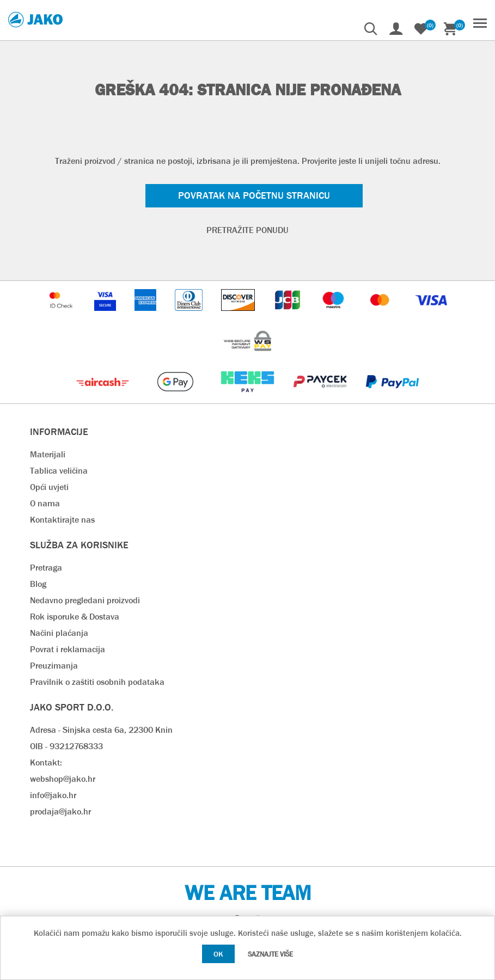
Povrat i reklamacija (68, 649)
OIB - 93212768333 (66, 746)
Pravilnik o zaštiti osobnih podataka (97, 682)
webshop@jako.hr (63, 779)
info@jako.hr (53, 795)
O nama (45, 503)
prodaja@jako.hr (60, 811)
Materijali (48, 454)
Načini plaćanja (59, 633)
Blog (38, 584)
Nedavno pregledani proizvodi (85, 600)
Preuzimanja (54, 666)
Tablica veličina (59, 471)
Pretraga (46, 568)
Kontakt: (46, 762)
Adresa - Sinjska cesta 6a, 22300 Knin (101, 730)
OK (218, 954)
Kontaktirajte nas (62, 520)
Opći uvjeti (49, 487)
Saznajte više (270, 954)
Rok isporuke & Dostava (75, 617)
